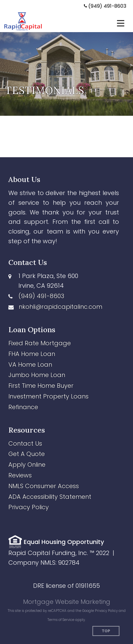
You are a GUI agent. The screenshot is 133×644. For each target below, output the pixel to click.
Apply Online (27, 465)
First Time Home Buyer (41, 386)
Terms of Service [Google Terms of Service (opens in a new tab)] (61, 620)
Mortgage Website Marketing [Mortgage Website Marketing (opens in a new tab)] (67, 602)
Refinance (23, 407)
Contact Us (25, 443)
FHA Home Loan (32, 354)
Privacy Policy (29, 507)
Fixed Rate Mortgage (40, 343)
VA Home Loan (30, 364)
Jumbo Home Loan (37, 375)
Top (106, 631)
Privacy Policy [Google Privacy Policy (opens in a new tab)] (106, 611)
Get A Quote (27, 454)
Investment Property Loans (48, 396)
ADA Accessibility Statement (50, 497)
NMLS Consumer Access (44, 486)
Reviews (20, 475)
